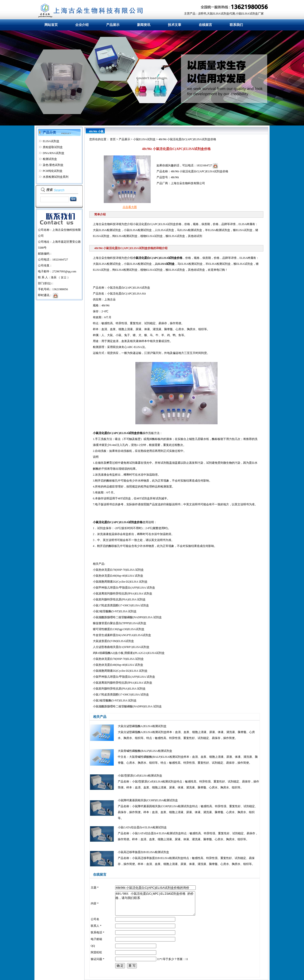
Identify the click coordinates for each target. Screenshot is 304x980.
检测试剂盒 (50, 159)
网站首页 (51, 25)
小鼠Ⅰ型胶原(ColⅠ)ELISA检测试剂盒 (140, 776)
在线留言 (205, 25)
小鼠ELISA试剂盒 (144, 139)
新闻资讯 (144, 25)
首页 (113, 139)
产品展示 (113, 25)
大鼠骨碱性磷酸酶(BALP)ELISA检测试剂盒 (145, 751)
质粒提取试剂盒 (53, 147)
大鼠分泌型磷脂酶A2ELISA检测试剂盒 (142, 726)
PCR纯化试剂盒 (53, 171)
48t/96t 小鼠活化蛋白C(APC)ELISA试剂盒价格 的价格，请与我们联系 (155, 903)
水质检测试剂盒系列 (56, 177)
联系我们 (236, 25)
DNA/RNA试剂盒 (54, 153)
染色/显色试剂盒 (53, 165)
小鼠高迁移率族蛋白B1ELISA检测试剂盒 (143, 852)
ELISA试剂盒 (51, 141)
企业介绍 (82, 25)
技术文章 (175, 25)
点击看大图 (130, 207)
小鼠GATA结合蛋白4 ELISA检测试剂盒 (142, 827)
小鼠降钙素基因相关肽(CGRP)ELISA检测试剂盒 (148, 800)
